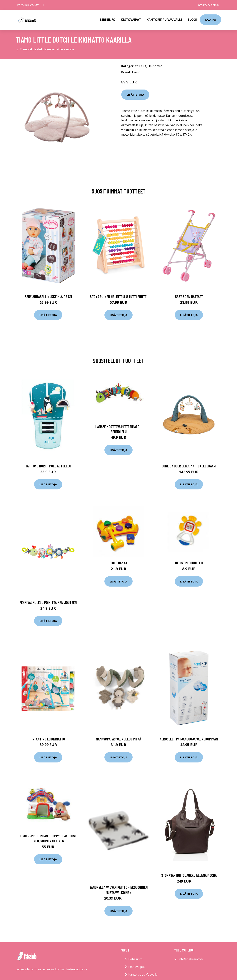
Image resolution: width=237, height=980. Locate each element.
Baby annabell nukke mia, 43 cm (48, 296)
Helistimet (155, 66)
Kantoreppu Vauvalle (164, 20)
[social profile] (43, 5)
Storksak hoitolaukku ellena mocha (189, 875)
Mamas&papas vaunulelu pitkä (118, 739)
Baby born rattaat (189, 296)
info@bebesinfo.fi (208, 5)
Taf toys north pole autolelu (48, 466)
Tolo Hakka (119, 563)
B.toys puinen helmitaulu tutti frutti (118, 296)
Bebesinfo (108, 20)
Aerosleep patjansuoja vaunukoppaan (189, 739)
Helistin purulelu (189, 563)
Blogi (192, 20)
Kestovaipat (131, 20)
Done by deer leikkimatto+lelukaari (189, 466)
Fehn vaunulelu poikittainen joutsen (48, 602)
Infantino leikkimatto (48, 739)
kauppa (210, 20)
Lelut (143, 66)
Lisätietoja (135, 95)
